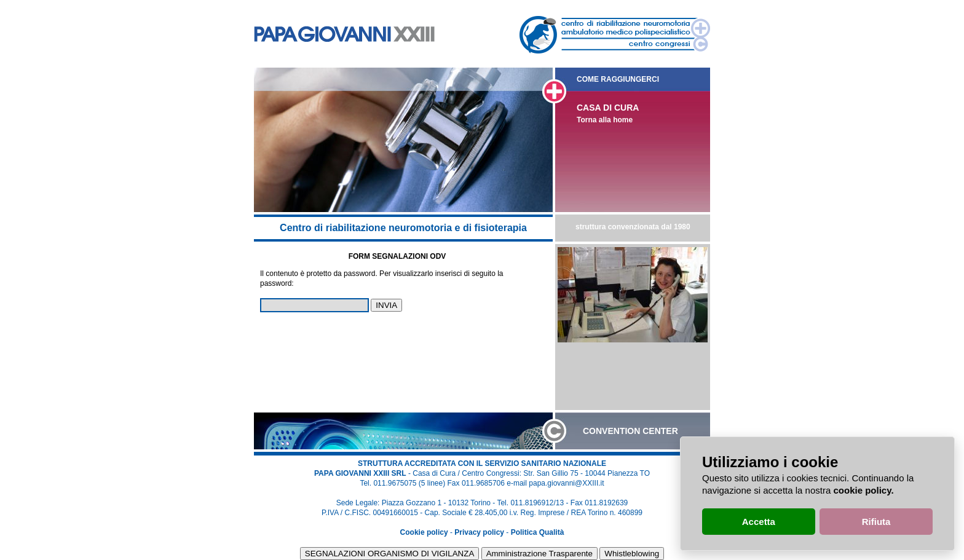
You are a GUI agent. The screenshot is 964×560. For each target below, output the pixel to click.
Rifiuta (876, 522)
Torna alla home (605, 120)
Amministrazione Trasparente (539, 554)
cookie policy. (863, 490)
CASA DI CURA (608, 108)
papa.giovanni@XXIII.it (566, 483)
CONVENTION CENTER (630, 431)
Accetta (759, 522)
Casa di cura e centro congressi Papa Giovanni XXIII (344, 34)
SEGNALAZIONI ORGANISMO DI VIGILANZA (390, 554)
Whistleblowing (632, 554)
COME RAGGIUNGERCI (618, 79)
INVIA (386, 305)
